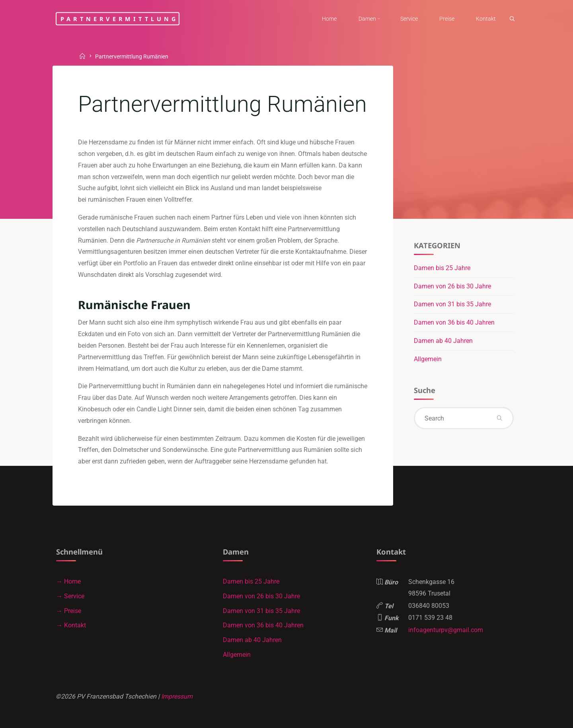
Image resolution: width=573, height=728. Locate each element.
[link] (512, 19)
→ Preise (69, 611)
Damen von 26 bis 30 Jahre (452, 286)
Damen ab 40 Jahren (443, 341)
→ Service (70, 596)
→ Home (68, 581)
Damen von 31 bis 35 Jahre (452, 304)
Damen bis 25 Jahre (442, 268)
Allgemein (428, 359)
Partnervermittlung (120, 18)
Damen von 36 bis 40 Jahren (454, 322)
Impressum (177, 696)
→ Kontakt (71, 625)
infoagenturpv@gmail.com (446, 630)
